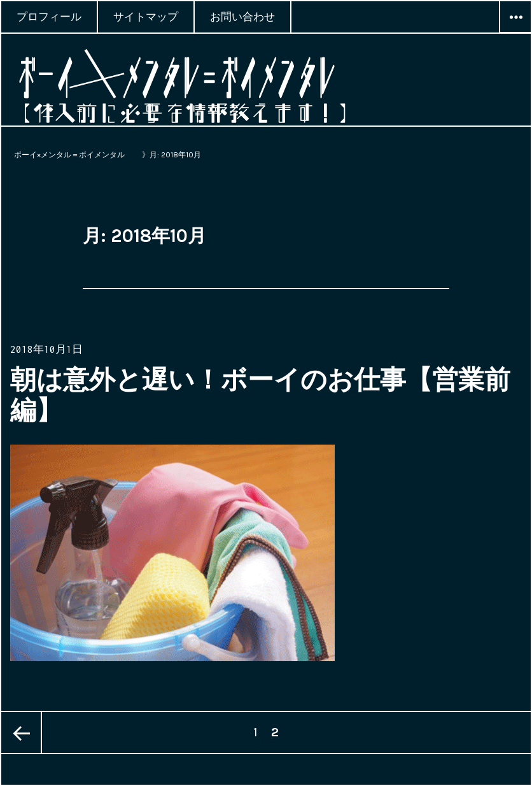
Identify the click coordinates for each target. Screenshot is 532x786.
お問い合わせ (242, 17)
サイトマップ (146, 17)
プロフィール (49, 17)
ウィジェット (515, 32)
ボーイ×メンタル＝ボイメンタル (73, 155)
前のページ (22, 732)
